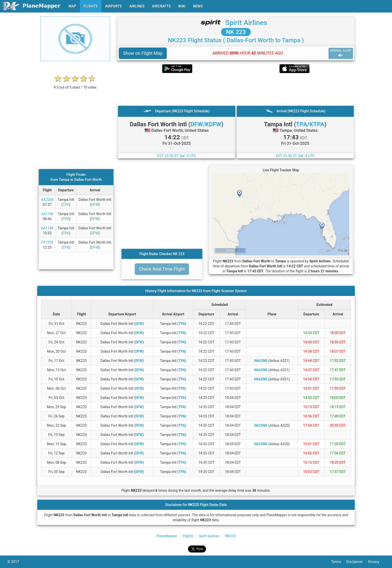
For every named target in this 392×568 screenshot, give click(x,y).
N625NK (261, 425)
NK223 (230, 536)
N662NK (261, 361)
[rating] (75, 85)
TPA (66, 205)
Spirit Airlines (246, 23)
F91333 (47, 242)
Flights (188, 536)
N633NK (261, 444)
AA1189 (47, 228)
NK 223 (236, 32)
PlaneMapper (167, 536)
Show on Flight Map (143, 53)
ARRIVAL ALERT (341, 53)
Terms (339, 562)
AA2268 (47, 200)
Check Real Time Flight (162, 269)
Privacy (376, 562)
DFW (95, 205)
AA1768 (47, 214)
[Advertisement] (236, 89)
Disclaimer (357, 562)
